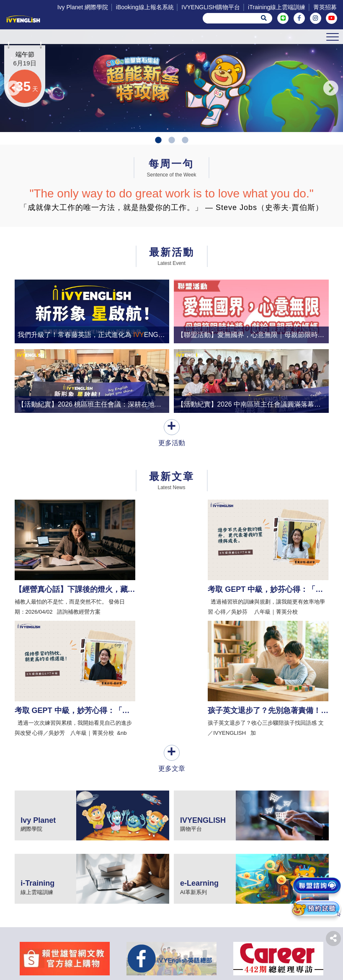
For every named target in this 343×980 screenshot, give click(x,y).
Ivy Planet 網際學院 (83, 7)
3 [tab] (185, 167)
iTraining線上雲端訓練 (277, 7)
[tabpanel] (171, 94)
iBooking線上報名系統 (145, 7)
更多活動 (172, 464)
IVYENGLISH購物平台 (211, 7)
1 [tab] (158, 167)
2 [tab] (172, 167)
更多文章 (172, 639)
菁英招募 (325, 7)
